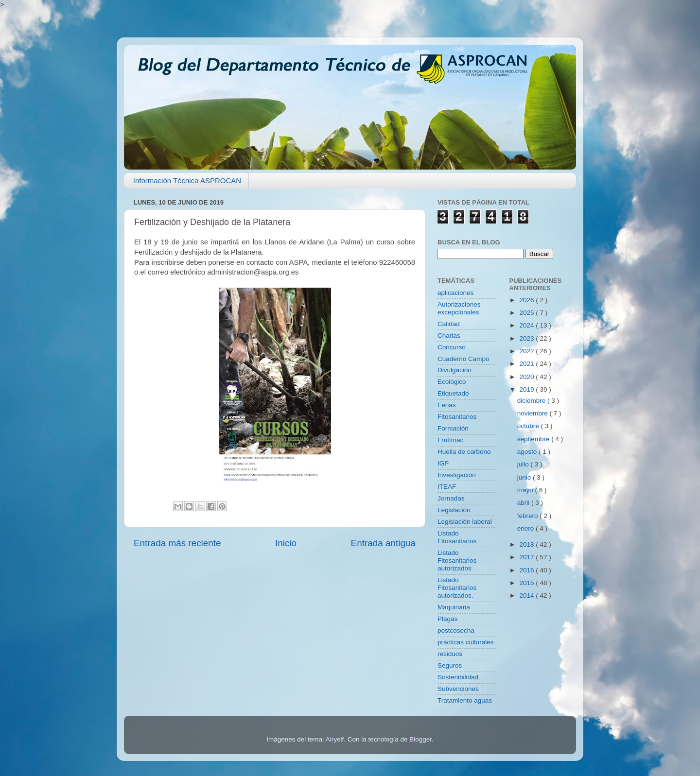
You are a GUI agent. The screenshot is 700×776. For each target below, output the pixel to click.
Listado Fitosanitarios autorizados (457, 560)
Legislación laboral (465, 522)
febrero (529, 516)
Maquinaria (454, 607)
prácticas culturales (466, 642)
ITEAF (447, 487)
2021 (527, 364)
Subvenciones (458, 689)
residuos (450, 654)
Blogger (420, 739)
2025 (527, 313)
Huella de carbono (464, 452)
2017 (527, 557)
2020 (527, 377)
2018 (527, 544)
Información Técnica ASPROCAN (187, 181)
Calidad (449, 324)
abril (524, 503)
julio (524, 464)
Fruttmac (450, 440)
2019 (527, 389)
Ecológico (452, 382)
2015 (527, 583)
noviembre (534, 413)
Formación (453, 428)
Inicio (286, 543)
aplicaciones (455, 293)
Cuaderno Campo (464, 359)
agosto (528, 452)
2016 (527, 570)
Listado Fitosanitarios (457, 537)
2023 (527, 338)
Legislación (454, 510)
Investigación (457, 475)
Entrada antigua (383, 543)
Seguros (450, 665)
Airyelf (335, 739)
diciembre (532, 401)
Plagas (447, 619)
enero (526, 528)
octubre (529, 426)
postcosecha (456, 630)
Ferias (447, 405)
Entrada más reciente (177, 543)
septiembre (534, 439)
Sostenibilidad (458, 677)
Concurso (452, 347)
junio (525, 477)
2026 (527, 300)
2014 (527, 595)
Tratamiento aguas (465, 700)
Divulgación (455, 370)
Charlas (449, 336)
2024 (527, 325)
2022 (527, 351)
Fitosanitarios (457, 417)
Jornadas (451, 498)
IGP (443, 463)
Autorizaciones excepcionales (459, 308)
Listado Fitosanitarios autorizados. (457, 588)
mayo (526, 490)
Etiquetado (453, 393)
